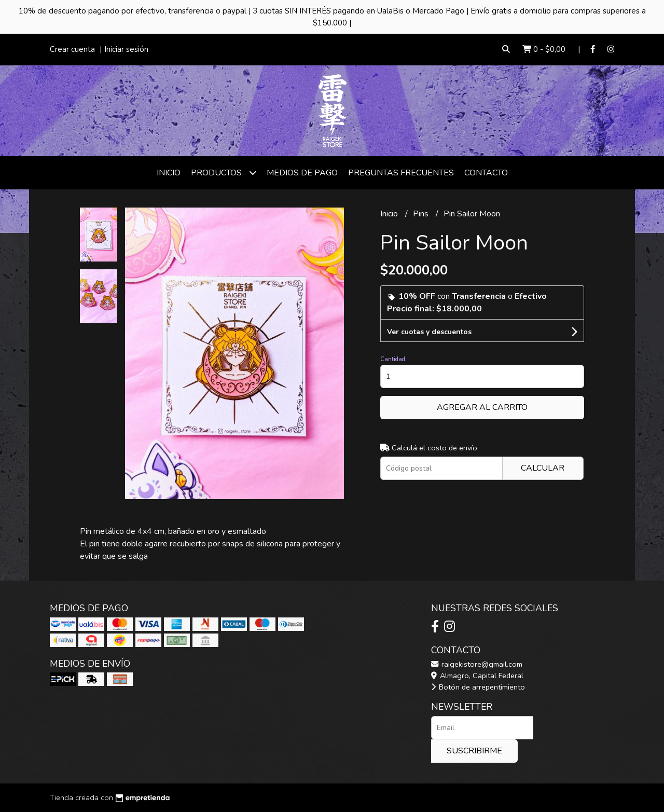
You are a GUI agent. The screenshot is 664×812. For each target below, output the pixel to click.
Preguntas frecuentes (401, 173)
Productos (224, 173)
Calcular (543, 468)
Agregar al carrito (482, 407)
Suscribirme (474, 751)
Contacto (486, 173)
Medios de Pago (302, 173)
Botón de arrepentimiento (478, 687)
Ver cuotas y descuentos (429, 332)
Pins (422, 214)
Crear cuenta (72, 49)
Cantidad (393, 359)
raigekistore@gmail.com (477, 664)
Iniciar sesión (126, 49)
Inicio (169, 173)
